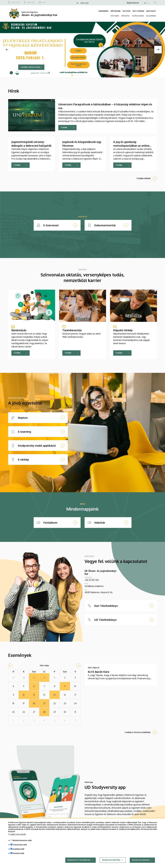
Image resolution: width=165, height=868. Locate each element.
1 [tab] (72, 75)
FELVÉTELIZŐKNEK (138, 16)
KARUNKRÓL (103, 11)
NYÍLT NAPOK (115, 16)
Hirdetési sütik (18, 853)
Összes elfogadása (141, 860)
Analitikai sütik (18, 849)
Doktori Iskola (85, 3)
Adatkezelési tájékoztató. (130, 829)
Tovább (64, 128)
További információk (17, 834)
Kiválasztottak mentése (79, 860)
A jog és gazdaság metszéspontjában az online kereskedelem (131, 146)
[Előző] (7, 50)
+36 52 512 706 (16, 2)
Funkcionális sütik (20, 845)
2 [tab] (75, 75)
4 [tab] (79, 75)
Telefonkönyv (31, 2)
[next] (78, 666)
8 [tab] (89, 75)
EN (148, 3)
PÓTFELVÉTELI (126, 16)
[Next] (158, 50)
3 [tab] (77, 75)
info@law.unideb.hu (94, 586)
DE (77, 3)
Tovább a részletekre (30, 67)
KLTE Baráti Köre (99, 672)
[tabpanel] (82, 50)
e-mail (44, 2)
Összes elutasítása (111, 860)
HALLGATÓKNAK (151, 16)
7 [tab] (87, 75)
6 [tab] (84, 75)
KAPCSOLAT (151, 11)
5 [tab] (82, 75)
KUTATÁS (127, 11)
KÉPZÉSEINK (116, 11)
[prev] (10, 666)
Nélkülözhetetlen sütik (22, 840)
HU (145, 3)
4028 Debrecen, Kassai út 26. (99, 592)
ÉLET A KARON (138, 11)
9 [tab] (91, 75)
